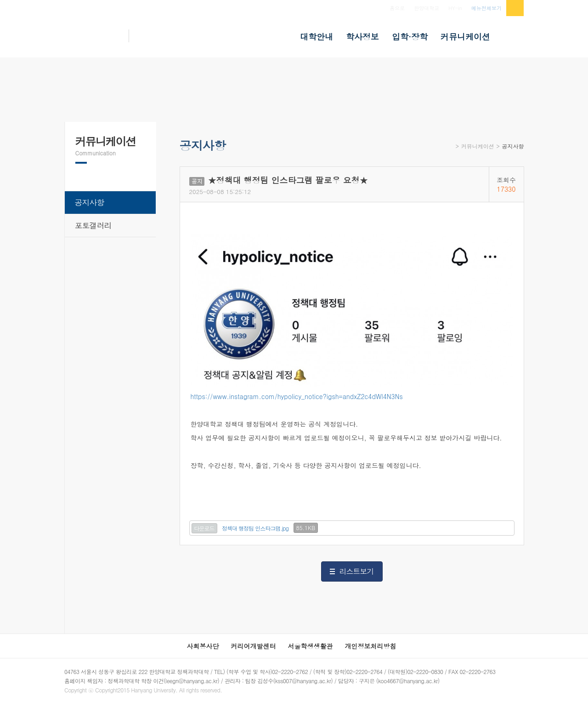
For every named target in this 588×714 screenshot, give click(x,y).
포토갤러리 (93, 225)
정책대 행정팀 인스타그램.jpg (255, 528)
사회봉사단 (203, 646)
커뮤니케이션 (478, 146)
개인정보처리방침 (371, 646)
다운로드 (204, 528)
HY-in (455, 8)
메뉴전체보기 (486, 8)
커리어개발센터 (254, 646)
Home (450, 149)
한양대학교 (427, 8)
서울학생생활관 (311, 646)
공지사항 (513, 146)
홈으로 (397, 8)
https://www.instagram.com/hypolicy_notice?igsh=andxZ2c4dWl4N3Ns (297, 396)
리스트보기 (357, 571)
